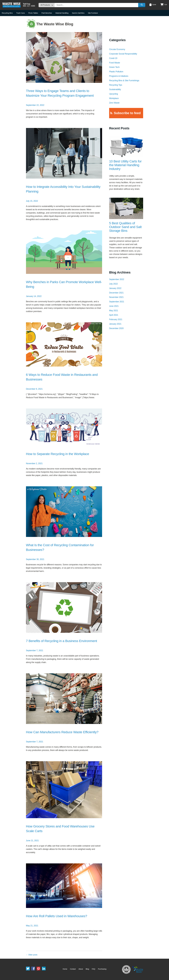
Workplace (114, 98)
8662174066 (29, 6)
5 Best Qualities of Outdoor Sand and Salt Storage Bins (125, 227)
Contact (73, 969)
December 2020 (116, 328)
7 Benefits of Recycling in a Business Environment (62, 641)
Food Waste (115, 63)
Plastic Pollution (116, 72)
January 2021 (115, 324)
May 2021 (114, 311)
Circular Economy (117, 49)
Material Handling (62, 13)
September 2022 (117, 279)
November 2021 (116, 297)
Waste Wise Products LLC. (11, 5)
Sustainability (115, 89)
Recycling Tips (116, 85)
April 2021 (114, 315)
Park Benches (47, 13)
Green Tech (114, 67)
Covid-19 (113, 58)
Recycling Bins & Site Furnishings (124, 81)
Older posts (32, 955)
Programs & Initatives (119, 76)
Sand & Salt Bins (78, 13)
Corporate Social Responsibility (123, 54)
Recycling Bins (7, 13)
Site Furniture (93, 13)
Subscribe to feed (127, 113)
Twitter (28, 969)
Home (65, 969)
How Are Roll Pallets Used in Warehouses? (57, 916)
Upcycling (113, 94)
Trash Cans (21, 13)
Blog (87, 969)
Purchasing (102, 969)
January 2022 (115, 288)
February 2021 (116, 319)
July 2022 (113, 284)
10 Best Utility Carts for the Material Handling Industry (125, 165)
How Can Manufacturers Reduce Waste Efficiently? (62, 732)
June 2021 (114, 306)
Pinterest (38, 969)
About (81, 969)
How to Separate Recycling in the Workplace (58, 454)
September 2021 (117, 302)
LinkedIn (44, 969)
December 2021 (116, 293)
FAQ (94, 969)
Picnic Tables (33, 13)
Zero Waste (114, 103)
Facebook (33, 969)
